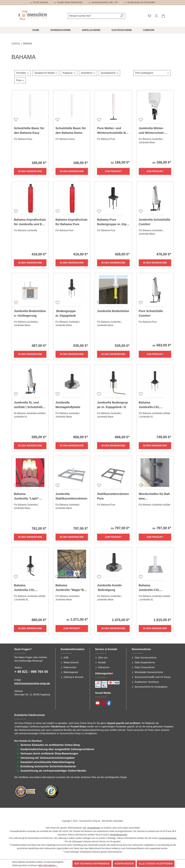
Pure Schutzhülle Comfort (151, 313)
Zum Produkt (113, 171)
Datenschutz (70, 667)
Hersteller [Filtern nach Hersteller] (23, 73)
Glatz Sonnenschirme (146, 658)
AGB (66, 658)
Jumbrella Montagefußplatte (68, 405)
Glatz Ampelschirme (145, 662)
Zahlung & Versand (73, 677)
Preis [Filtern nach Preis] (20, 80)
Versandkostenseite (118, 835)
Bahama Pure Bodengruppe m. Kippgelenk (113, 222)
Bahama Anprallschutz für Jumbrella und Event (30, 222)
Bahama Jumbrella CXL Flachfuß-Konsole (151, 588)
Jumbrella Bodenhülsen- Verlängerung (30, 313)
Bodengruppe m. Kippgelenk (66, 313)
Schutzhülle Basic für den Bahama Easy (29, 130)
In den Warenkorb (30, 171)
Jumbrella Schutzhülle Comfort (155, 222)
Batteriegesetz (71, 672)
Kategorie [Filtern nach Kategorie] (69, 73)
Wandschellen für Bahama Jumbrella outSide (154, 496)
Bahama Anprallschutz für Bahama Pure (72, 222)
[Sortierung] (152, 73)
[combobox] (93, 16)
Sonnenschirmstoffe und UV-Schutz (153, 677)
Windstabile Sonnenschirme (149, 672)
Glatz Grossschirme (145, 667)
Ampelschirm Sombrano (147, 682)
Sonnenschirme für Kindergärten (151, 687)
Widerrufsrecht (71, 662)
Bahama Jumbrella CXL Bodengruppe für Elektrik (30, 588)
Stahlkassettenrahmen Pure (113, 496)
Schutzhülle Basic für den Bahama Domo (71, 130)
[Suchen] (122, 16)
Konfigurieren (124, 864)
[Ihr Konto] (156, 16)
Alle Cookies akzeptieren (156, 864)
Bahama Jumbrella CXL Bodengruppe (149, 405)
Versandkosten (94, 828)
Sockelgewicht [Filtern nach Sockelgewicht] (109, 73)
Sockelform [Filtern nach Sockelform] (88, 73)
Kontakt (102, 662)
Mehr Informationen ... (48, 865)
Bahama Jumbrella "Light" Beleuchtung (26, 496)
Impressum (104, 667)
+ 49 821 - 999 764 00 (31, 672)
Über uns (103, 658)
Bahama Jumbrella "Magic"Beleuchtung (71, 588)
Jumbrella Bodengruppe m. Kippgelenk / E (112, 405)
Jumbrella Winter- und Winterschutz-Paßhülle (152, 131)
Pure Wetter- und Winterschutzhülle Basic (113, 131)
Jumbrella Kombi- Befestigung (110, 588)
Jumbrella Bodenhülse (113, 311)
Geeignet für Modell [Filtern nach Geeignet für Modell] (46, 73)
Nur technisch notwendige (92, 864)
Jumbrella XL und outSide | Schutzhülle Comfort (29, 405)
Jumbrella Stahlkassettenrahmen (71, 496)
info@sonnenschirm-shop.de (32, 683)
